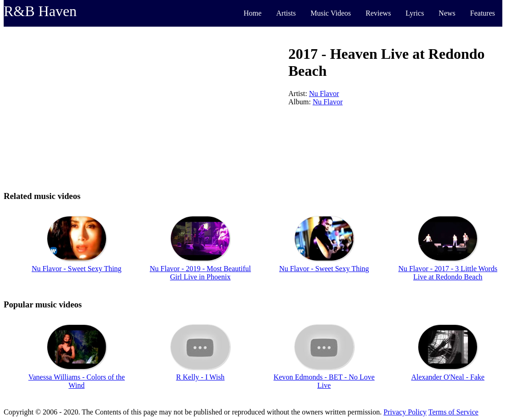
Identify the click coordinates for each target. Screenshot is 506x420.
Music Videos (331, 13)
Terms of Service (453, 412)
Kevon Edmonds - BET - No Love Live (324, 381)
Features (483, 13)
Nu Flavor (324, 94)
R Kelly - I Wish (200, 377)
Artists (286, 13)
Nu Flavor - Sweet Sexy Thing (77, 269)
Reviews (378, 13)
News (447, 13)
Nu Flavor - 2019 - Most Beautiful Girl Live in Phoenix (200, 273)
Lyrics (415, 13)
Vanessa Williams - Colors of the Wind (77, 381)
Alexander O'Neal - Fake (448, 377)
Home (252, 13)
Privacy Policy (405, 412)
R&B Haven (40, 11)
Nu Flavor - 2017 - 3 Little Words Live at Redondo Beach (448, 273)
